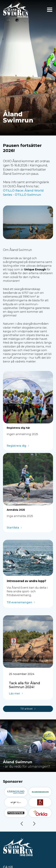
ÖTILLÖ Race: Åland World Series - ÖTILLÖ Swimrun (23, 193)
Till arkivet (27, 709)
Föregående (22, 824)
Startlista (13, 528)
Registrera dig (17, 446)
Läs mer (15, 694)
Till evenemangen (19, 603)
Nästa (34, 824)
